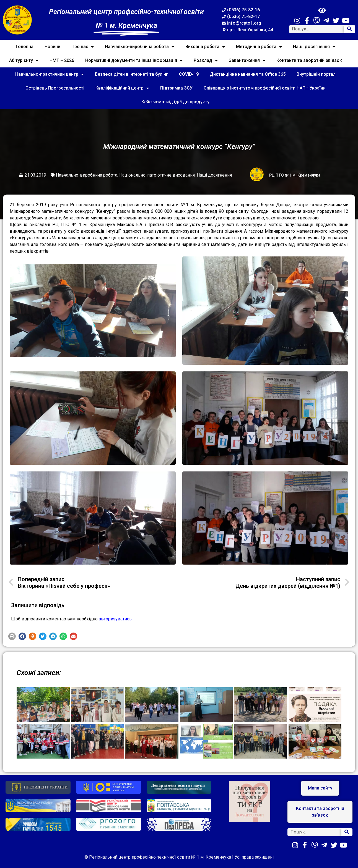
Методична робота (259, 47)
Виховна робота (205, 47)
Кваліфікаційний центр (122, 88)
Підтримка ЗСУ (176, 88)
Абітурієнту (24, 61)
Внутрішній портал (316, 74)
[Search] (349, 29)
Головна (25, 47)
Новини (52, 47)
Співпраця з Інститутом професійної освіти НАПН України (265, 88)
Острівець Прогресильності (55, 88)
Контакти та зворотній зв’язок (309, 60)
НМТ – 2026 (62, 60)
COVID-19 (189, 74)
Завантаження (247, 61)
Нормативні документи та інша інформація (134, 61)
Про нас (83, 47)
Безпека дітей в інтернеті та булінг (131, 74)
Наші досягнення (314, 47)
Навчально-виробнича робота (140, 47)
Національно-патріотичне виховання (157, 175)
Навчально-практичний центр (50, 74)
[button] (12, 636)
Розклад (206, 61)
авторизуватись (115, 619)
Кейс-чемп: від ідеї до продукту (175, 102)
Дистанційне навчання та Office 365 (248, 74)
